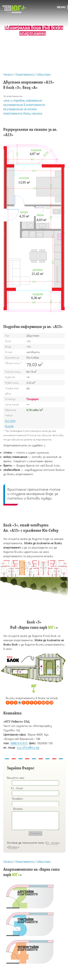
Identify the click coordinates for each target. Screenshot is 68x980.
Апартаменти (25, 74)
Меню (61, 7)
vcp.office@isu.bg (28, 747)
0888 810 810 (19, 743)
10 (43, 703)
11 (47, 703)
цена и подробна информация (23, 100)
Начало (8, 74)
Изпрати (35, 833)
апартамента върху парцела (23, 113)
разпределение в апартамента (24, 105)
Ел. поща (52, 843)
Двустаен (44, 74)
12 (51, 703)
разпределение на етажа (20, 109)
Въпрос (13, 847)
